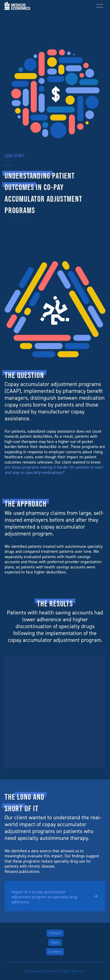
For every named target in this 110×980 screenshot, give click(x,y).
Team (55, 942)
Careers (55, 952)
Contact (55, 933)
